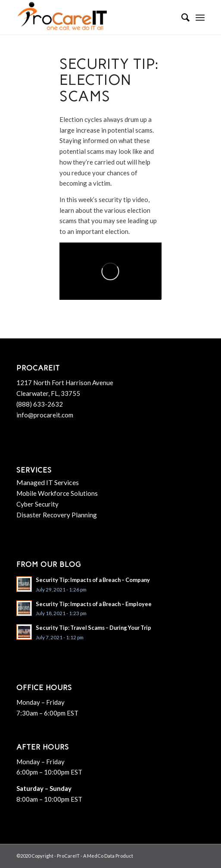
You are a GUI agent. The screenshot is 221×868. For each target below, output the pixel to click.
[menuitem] (181, 17)
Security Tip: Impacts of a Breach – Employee (94, 604)
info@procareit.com (45, 415)
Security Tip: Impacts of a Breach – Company (93, 580)
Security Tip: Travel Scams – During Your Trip (93, 628)
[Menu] (200, 17)
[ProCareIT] (92, 17)
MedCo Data (101, 856)
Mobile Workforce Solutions (57, 493)
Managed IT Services (48, 482)
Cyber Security (37, 504)
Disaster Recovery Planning (57, 515)
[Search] (181, 17)
